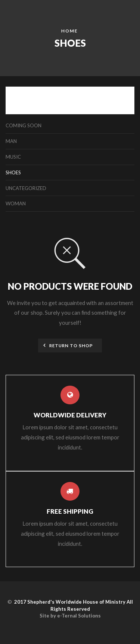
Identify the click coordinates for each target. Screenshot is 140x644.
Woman (16, 203)
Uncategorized (26, 188)
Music (13, 157)
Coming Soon (24, 125)
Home (69, 31)
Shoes (13, 172)
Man (11, 141)
